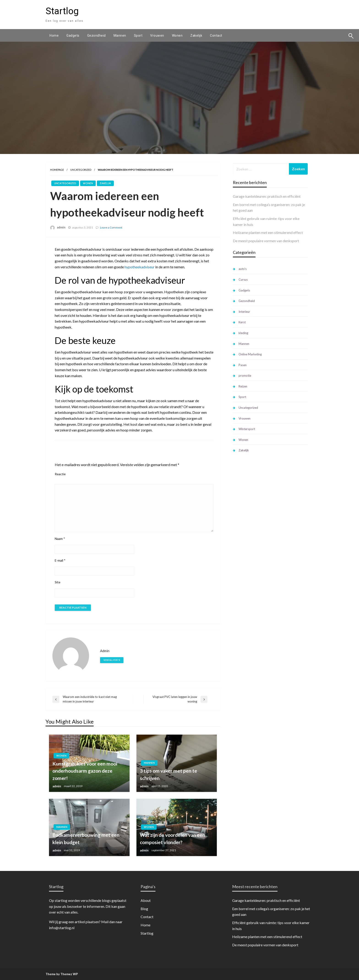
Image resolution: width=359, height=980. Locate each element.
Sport (138, 36)
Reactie (60, 474)
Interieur (244, 312)
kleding (243, 333)
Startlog (62, 11)
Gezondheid (97, 36)
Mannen (120, 36)
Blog (144, 909)
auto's (243, 269)
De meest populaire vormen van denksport (266, 241)
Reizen (243, 386)
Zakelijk (196, 36)
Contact (216, 36)
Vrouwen (157, 36)
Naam (60, 539)
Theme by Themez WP (62, 974)
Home (54, 36)
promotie (245, 376)
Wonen (177, 36)
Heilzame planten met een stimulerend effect (268, 232)
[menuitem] (54, 36)
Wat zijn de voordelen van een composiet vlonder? (173, 839)
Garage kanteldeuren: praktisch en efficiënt (267, 196)
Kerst (242, 322)
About (146, 900)
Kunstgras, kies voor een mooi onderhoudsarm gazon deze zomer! (85, 771)
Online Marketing (250, 354)
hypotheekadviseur (140, 267)
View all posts (112, 660)
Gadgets (73, 36)
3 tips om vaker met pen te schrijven (169, 774)
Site (58, 582)
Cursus (243, 280)
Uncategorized (81, 170)
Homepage (57, 170)
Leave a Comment (111, 227)
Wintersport (247, 429)
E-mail (60, 560)
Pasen (243, 365)
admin (61, 227)
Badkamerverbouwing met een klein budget (86, 839)
